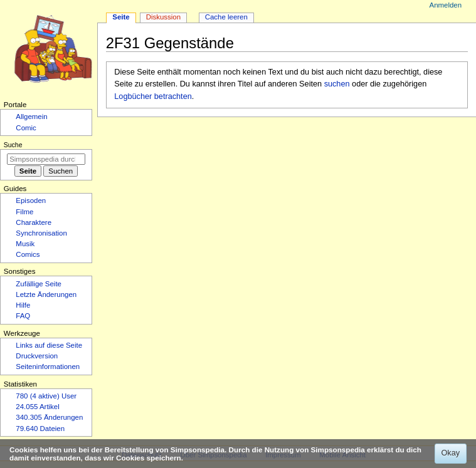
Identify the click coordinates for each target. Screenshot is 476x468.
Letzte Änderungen (46, 294)
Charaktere (34, 222)
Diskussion (163, 17)
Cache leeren (226, 17)
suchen (337, 84)
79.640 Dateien (40, 429)
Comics (28, 254)
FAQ (23, 316)
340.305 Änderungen (49, 417)
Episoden (31, 200)
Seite (121, 17)
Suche (13, 145)
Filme (24, 212)
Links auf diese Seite (49, 345)
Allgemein (31, 117)
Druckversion (37, 356)
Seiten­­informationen (48, 367)
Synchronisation (41, 233)
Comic (26, 128)
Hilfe (23, 305)
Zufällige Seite (39, 284)
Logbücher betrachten (153, 96)
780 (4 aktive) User (46, 396)
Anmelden (446, 5)
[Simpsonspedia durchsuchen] (46, 159)
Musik (25, 244)
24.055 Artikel (37, 407)
